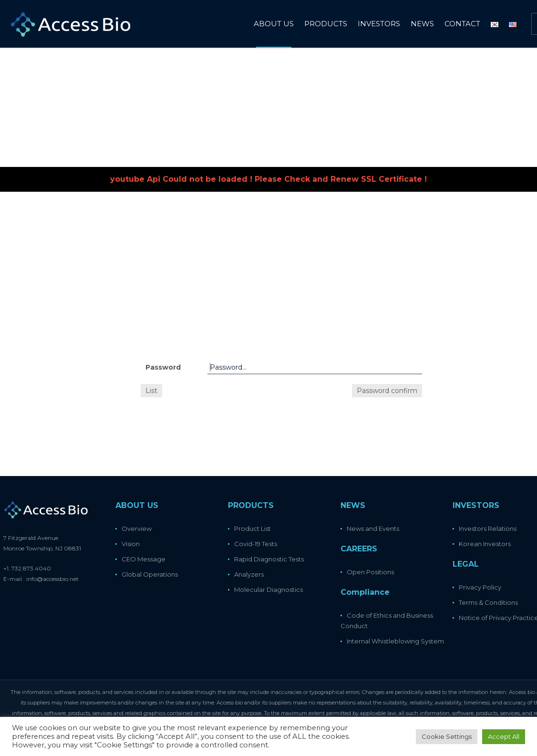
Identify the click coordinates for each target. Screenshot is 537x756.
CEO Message (144, 559)
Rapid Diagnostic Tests (269, 559)
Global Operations (150, 574)
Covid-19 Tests (256, 544)
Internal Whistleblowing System (395, 641)
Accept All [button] (504, 736)
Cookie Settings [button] (447, 736)
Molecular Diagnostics (268, 590)
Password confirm (387, 391)
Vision (131, 544)
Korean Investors (485, 544)
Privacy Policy (480, 587)
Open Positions (370, 572)
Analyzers (249, 574)
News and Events (373, 528)
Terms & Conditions (488, 602)
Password (163, 367)
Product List (253, 528)
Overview (137, 528)
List (151, 391)
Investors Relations (488, 528)
